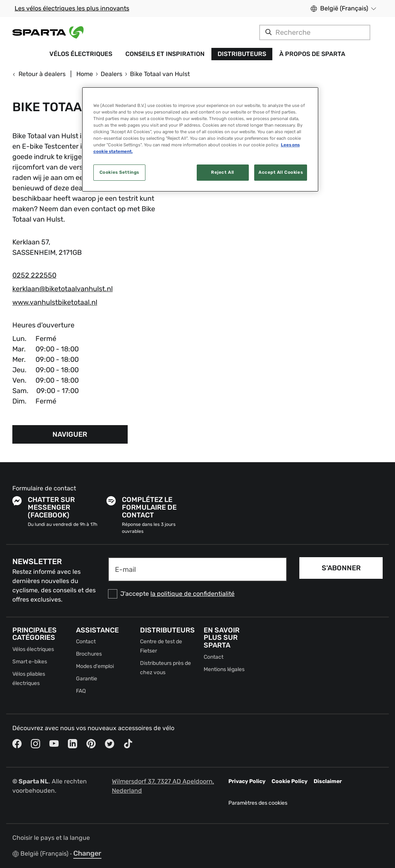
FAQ (81, 691)
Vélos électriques (81, 54)
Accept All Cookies (281, 172)
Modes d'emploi (95, 666)
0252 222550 (34, 275)
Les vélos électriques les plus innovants (72, 8)
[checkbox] (197, 594)
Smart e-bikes (30, 662)
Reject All (223, 172)
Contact (86, 642)
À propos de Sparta (312, 54)
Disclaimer (328, 781)
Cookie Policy (289, 781)
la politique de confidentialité (192, 594)
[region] (200, 139)
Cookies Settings (119, 172)
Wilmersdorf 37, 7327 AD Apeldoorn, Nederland (163, 786)
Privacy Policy (247, 781)
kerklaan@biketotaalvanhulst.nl (62, 289)
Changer (87, 853)
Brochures (89, 654)
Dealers (111, 74)
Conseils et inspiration (165, 54)
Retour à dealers (39, 74)
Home (85, 74)
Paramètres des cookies (258, 803)
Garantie (87, 679)
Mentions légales (224, 669)
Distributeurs (242, 54)
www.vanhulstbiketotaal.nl (55, 302)
